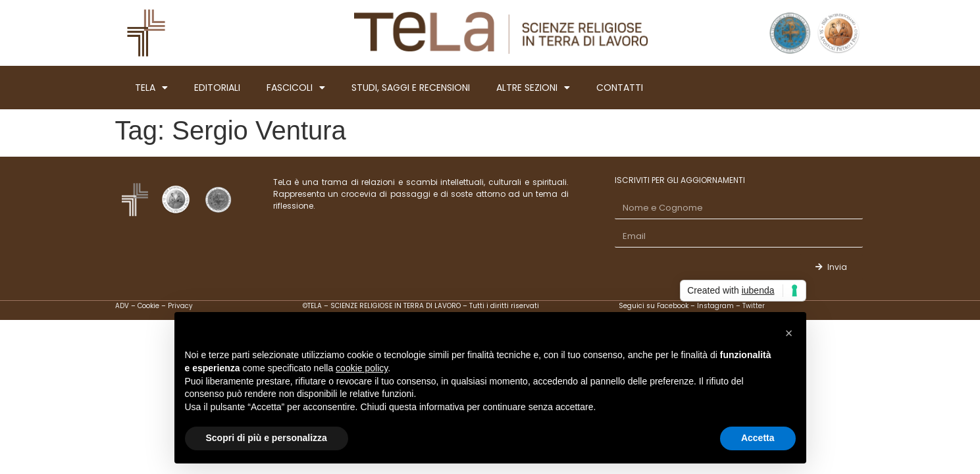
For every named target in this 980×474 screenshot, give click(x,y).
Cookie (148, 306)
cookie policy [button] (362, 368)
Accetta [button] (758, 438)
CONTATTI (620, 88)
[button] (789, 333)
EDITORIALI (217, 88)
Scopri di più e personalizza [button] (267, 438)
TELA (151, 88)
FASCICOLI (296, 88)
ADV (122, 306)
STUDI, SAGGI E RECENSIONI (411, 88)
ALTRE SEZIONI (533, 88)
